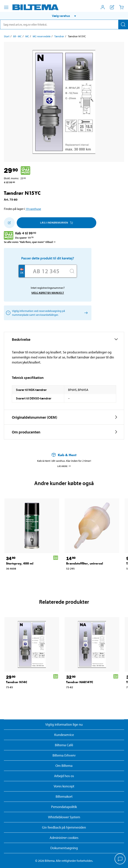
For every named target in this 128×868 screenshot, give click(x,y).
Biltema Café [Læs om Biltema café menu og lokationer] (64, 745)
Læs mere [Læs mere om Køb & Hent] (64, 466)
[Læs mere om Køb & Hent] (64, 455)
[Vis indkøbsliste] (112, 7)
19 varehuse (33, 209)
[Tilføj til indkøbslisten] (9, 223)
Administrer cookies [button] (64, 838)
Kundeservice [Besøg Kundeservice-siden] (64, 735)
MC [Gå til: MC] (27, 36)
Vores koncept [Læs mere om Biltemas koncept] (64, 786)
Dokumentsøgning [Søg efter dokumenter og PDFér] (64, 848)
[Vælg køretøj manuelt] (85, 313)
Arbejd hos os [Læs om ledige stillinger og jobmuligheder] (64, 776)
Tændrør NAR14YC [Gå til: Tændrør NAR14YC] (80, 682)
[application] (120, 859)
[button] (64, 16)
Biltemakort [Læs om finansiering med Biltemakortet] (64, 796)
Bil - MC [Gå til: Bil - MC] (17, 36)
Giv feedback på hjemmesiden (64, 827)
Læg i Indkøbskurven (57, 223)
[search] (64, 24)
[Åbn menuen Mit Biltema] (103, 7)
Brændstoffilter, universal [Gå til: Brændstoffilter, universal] (85, 563)
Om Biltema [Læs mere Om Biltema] (64, 766)
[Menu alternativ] (6, 7)
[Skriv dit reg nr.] (46, 271)
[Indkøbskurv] (121, 7)
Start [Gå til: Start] (7, 36)
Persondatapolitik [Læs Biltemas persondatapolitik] (64, 807)
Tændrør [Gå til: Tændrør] (59, 36)
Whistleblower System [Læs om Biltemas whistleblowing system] (64, 817)
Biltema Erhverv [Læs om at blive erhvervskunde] (64, 755)
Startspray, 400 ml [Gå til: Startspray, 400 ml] (20, 563)
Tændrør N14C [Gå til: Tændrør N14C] (17, 682)
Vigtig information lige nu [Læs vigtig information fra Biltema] (64, 724)
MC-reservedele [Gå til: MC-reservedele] (42, 36)
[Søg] (123, 24)
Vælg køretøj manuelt (48, 293)
